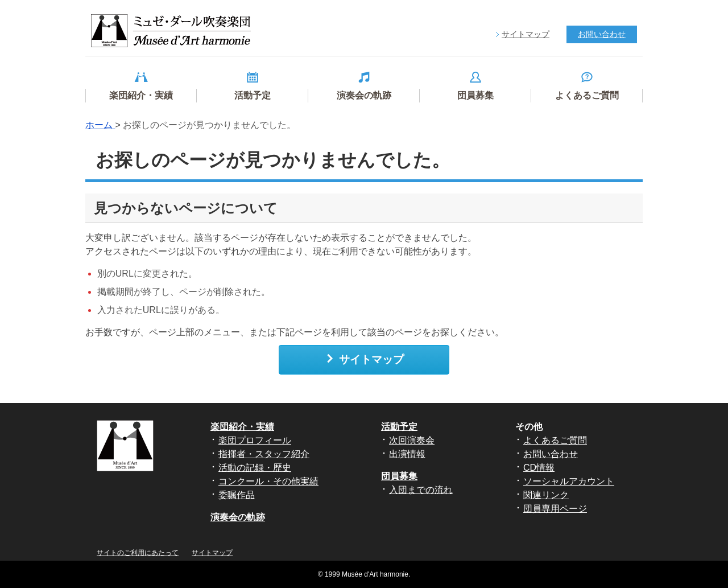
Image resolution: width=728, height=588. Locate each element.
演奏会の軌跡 (238, 517)
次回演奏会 (412, 440)
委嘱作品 (237, 495)
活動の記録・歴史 (255, 468)
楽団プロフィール (255, 440)
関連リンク (546, 495)
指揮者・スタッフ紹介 (264, 454)
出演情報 (407, 454)
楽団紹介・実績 (242, 427)
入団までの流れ (421, 490)
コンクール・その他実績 (268, 481)
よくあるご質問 (555, 440)
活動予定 (399, 427)
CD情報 (539, 468)
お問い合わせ (551, 454)
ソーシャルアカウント (569, 481)
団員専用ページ (555, 509)
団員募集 (399, 476)
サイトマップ (364, 359)
